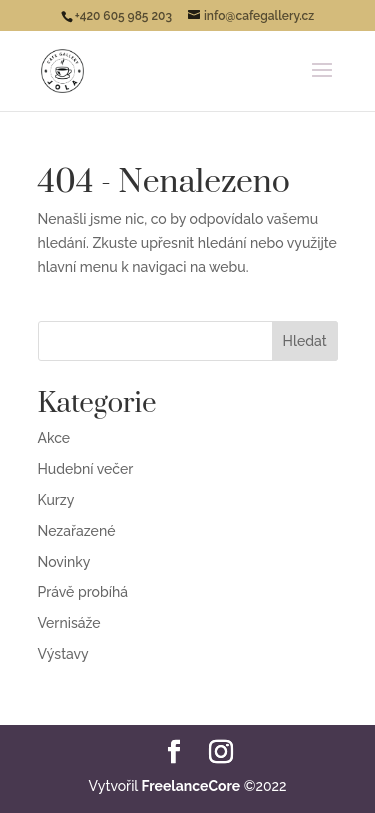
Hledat (305, 341)
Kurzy (56, 500)
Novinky (64, 562)
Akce (54, 438)
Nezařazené (77, 531)
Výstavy (63, 654)
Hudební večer (86, 469)
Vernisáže (69, 623)
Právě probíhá (83, 592)
